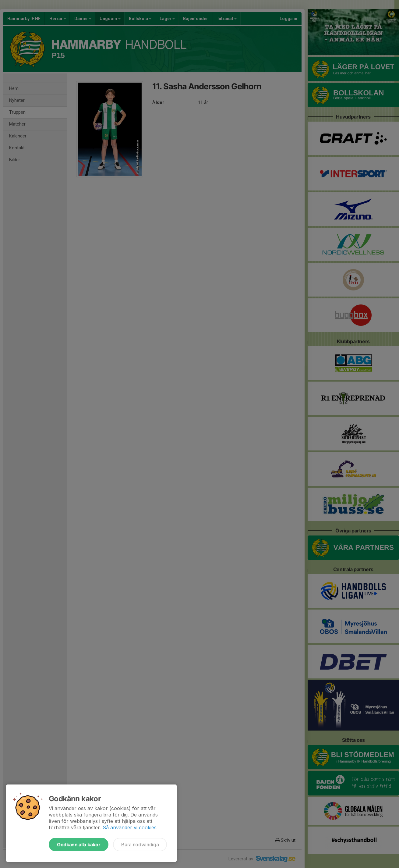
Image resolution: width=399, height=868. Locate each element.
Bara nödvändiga (140, 845)
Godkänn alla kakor (79, 845)
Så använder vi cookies (130, 827)
